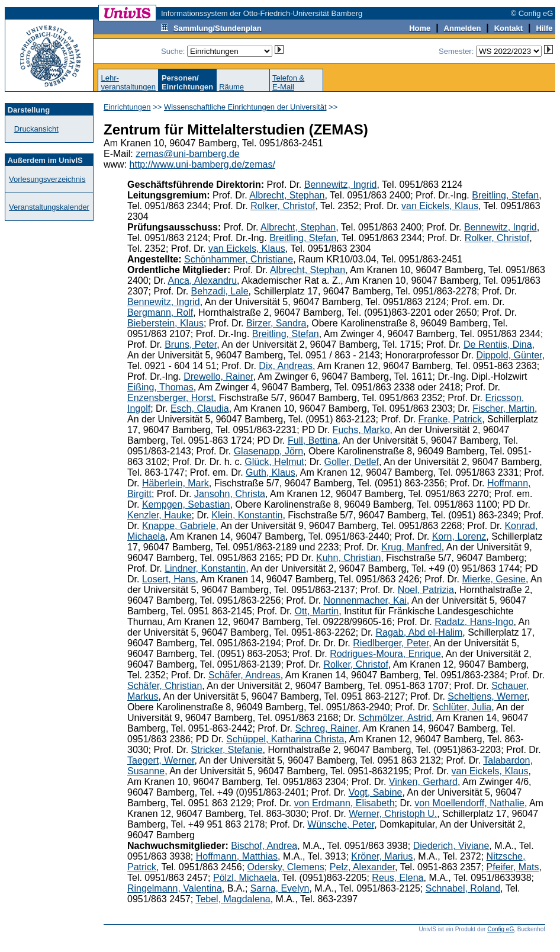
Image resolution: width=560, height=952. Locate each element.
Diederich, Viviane (451, 846)
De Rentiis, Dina (498, 344)
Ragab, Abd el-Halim (419, 632)
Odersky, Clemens (286, 867)
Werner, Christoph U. (393, 814)
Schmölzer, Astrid (395, 718)
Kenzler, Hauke (160, 515)
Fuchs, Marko (361, 430)
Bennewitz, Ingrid (341, 185)
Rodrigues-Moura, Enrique (385, 654)
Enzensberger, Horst (170, 398)
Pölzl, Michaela (245, 878)
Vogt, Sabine (376, 792)
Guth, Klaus (271, 472)
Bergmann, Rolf (160, 312)
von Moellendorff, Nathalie (469, 803)
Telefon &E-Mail (288, 82)
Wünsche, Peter (341, 824)
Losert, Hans (169, 579)
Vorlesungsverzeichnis (47, 179)
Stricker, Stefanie (227, 750)
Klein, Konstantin (247, 515)
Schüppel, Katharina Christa (285, 739)
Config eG (501, 929)
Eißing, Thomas (160, 387)
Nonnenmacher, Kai (365, 600)
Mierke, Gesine (494, 579)
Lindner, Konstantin (205, 568)
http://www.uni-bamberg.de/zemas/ (202, 164)
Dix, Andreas (286, 366)
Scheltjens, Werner (487, 696)
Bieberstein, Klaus (165, 323)
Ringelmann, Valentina (175, 888)
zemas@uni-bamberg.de (187, 154)
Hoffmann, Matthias (237, 856)
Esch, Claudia (200, 408)
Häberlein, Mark (176, 483)
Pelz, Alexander (362, 867)
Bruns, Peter (191, 344)
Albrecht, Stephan (287, 195)
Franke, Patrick (450, 419)
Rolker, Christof (283, 206)
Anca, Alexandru (203, 281)
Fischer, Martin (503, 408)
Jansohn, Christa (230, 494)
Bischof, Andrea (264, 846)
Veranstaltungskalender (49, 207)
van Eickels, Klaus (440, 206)
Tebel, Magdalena (233, 899)
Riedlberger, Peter (391, 643)
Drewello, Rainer (218, 376)
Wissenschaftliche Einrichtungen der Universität (245, 107)
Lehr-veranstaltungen (128, 82)
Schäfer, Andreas (244, 675)
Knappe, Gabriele (179, 526)
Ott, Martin (317, 611)
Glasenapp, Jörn (268, 451)
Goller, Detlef (352, 462)
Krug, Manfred (411, 547)
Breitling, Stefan (505, 195)
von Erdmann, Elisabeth (345, 803)
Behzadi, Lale (220, 291)
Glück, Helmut (274, 462)
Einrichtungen (127, 107)
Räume (231, 87)
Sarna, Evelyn (280, 888)
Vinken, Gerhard (423, 782)
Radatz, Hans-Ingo (474, 622)
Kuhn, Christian (348, 558)
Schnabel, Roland (463, 888)
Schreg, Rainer (326, 728)
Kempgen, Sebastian (186, 504)
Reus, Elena (398, 878)
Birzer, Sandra (276, 323)
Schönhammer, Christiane (239, 259)
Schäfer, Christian (165, 686)
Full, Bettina (313, 440)
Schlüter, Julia (462, 707)
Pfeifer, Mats (513, 867)
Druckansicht (36, 129)
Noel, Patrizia (426, 590)
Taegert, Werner (161, 760)
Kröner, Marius (382, 856)
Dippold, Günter (509, 355)
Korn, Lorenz (459, 536)
